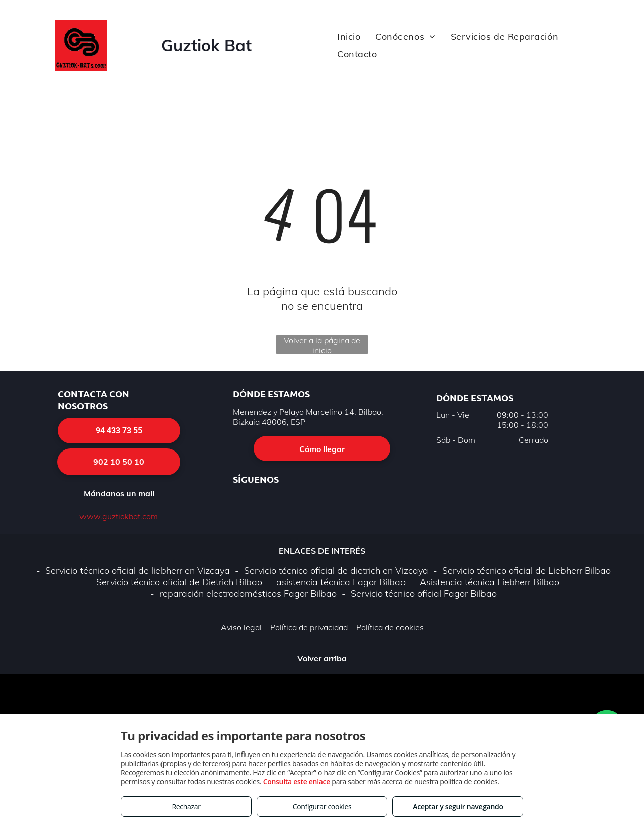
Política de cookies (390, 627)
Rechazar (186, 807)
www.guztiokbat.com (119, 516)
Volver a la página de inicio (322, 345)
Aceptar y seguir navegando (458, 807)
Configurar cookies (322, 807)
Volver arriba (322, 658)
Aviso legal (241, 627)
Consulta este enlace (297, 781)
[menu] (622, 48)
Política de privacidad (309, 627)
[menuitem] (349, 37)
